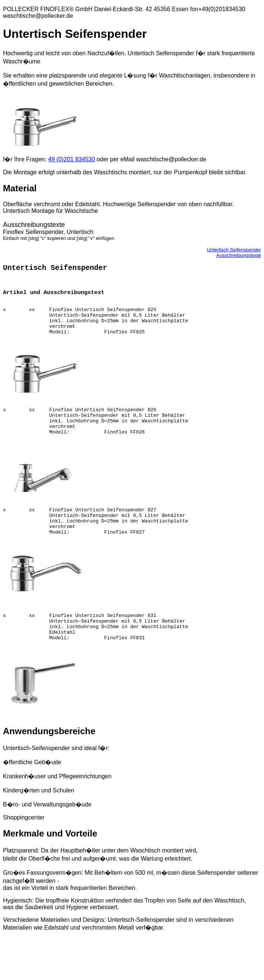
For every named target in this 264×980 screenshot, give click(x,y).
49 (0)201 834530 (72, 159)
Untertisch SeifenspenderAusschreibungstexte (234, 253)
